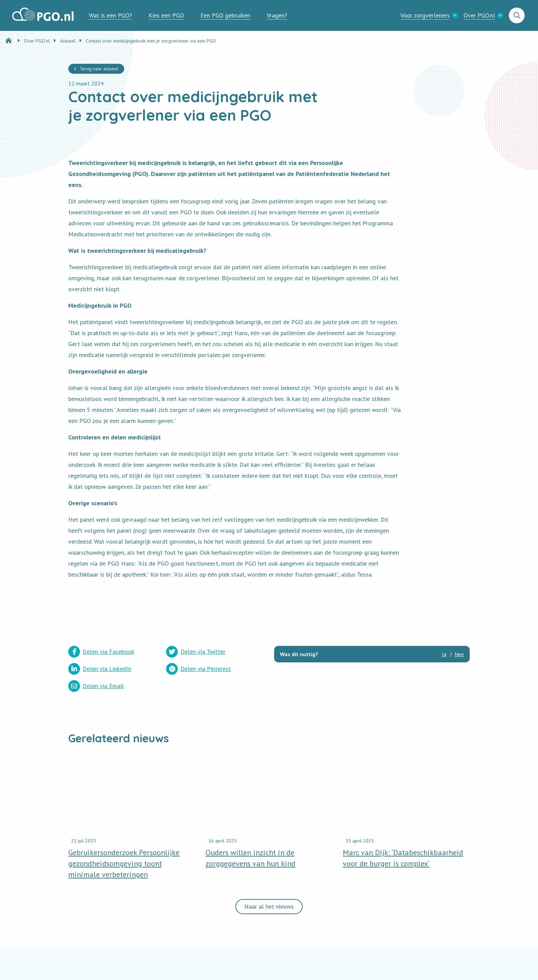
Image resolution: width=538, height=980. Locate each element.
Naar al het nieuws (269, 906)
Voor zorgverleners (425, 15)
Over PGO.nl (479, 15)
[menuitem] (110, 15)
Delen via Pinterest (198, 669)
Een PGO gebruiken (225, 15)
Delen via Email (96, 686)
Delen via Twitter (196, 652)
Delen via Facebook (101, 652)
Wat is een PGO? (110, 15)
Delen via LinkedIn (100, 669)
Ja (444, 654)
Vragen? (277, 15)
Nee (459, 654)
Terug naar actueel (99, 69)
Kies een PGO (166, 15)
